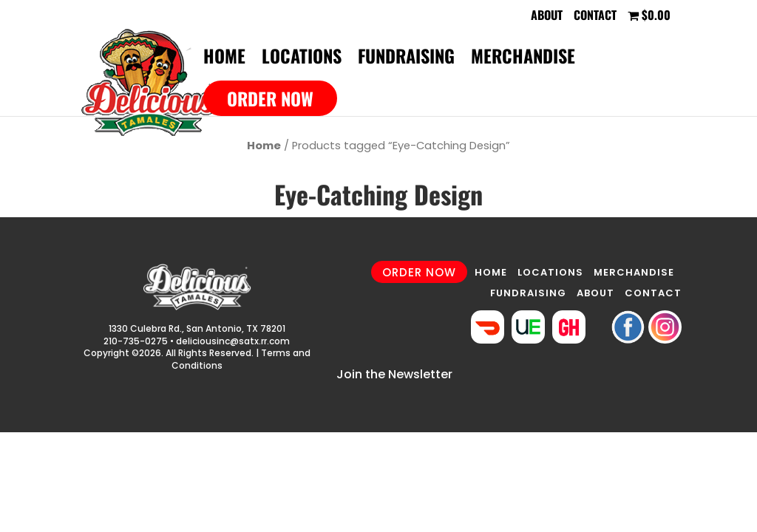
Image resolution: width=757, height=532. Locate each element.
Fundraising (406, 59)
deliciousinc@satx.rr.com (233, 341)
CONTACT (653, 293)
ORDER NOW (419, 272)
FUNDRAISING (528, 293)
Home (224, 59)
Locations (302, 59)
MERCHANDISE (634, 272)
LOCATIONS (550, 272)
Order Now (270, 98)
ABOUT (595, 293)
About (547, 16)
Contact (595, 16)
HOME (491, 272)
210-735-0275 (136, 341)
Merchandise (523, 59)
